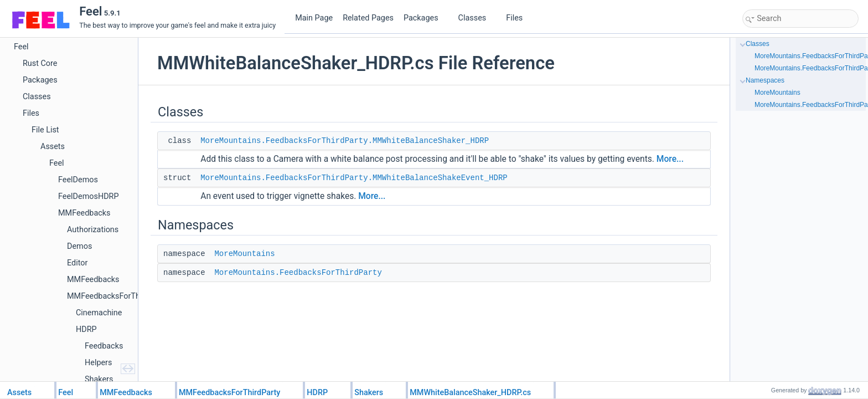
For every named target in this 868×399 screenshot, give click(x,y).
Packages (425, 18)
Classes (477, 18)
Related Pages (368, 18)
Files (518, 18)
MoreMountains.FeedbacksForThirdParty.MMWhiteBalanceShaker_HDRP (345, 141)
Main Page (314, 18)
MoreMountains (244, 254)
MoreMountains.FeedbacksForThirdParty (298, 273)
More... (670, 159)
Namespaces (765, 80)
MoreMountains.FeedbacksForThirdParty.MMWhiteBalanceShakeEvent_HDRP (354, 178)
